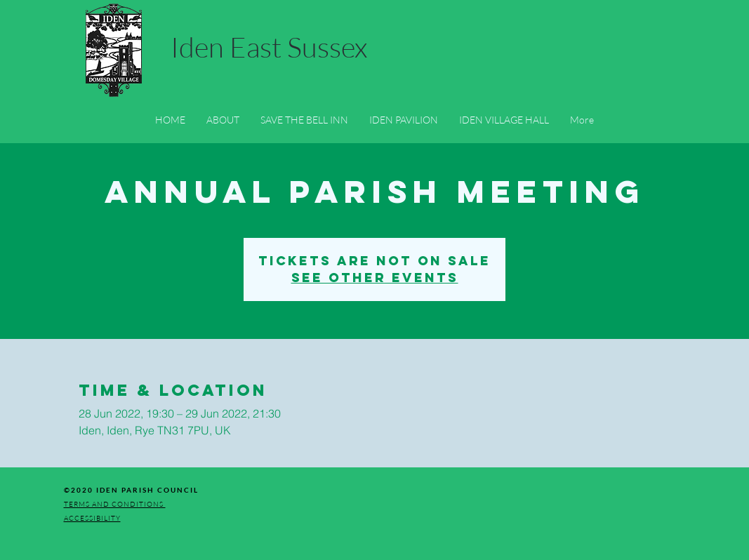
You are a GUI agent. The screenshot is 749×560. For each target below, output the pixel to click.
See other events (375, 278)
